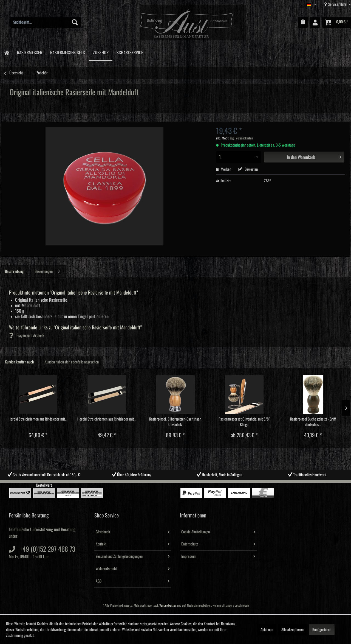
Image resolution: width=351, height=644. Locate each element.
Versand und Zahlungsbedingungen (119, 556)
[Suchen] (75, 22)
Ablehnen (267, 630)
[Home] (6, 52)
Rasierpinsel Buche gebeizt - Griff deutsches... (313, 422)
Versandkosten (168, 605)
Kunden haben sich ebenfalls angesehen (72, 362)
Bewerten (248, 169)
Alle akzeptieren (292, 630)
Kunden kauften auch (19, 362)
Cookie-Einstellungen (196, 532)
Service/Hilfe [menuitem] (336, 4)
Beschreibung (14, 271)
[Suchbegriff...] (46, 22)
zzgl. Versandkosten (241, 138)
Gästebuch (103, 532)
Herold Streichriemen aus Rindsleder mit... (38, 419)
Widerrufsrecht (106, 569)
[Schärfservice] (130, 52)
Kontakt (101, 544)
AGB (99, 581)
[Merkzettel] (303, 22)
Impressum (189, 556)
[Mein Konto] (315, 22)
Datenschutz (190, 544)
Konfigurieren (322, 630)
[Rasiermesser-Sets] (67, 52)
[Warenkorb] (337, 22)
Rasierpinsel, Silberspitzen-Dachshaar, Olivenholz (175, 422)
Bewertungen (48, 271)
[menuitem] (46, 22)
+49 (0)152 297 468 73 (47, 549)
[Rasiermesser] (29, 52)
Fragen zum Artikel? (27, 335)
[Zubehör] (101, 52)
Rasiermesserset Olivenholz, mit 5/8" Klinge (244, 422)
